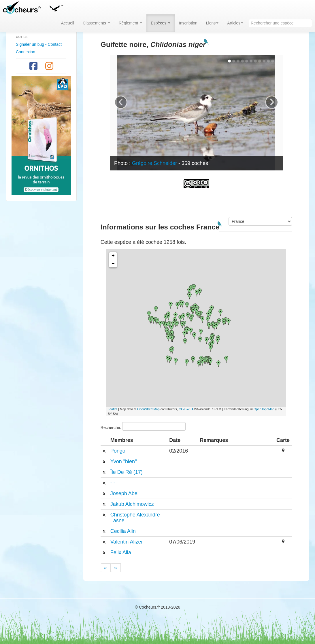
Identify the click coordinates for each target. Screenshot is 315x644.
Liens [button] (212, 23)
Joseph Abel (125, 493)
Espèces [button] (161, 23)
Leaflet (113, 409)
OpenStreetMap (148, 409)
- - (113, 483)
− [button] (113, 264)
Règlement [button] (131, 23)
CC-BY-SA (186, 409)
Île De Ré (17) (127, 472)
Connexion (26, 52)
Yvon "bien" (124, 461)
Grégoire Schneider (154, 163)
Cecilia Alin (123, 531)
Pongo (118, 451)
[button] (56, 7)
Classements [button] (96, 23)
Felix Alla (121, 552)
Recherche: (143, 426)
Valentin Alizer (127, 542)
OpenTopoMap (264, 409)
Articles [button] (235, 23)
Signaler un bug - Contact (39, 44)
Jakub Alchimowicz (132, 504)
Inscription (188, 23)
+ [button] (113, 256)
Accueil (68, 23)
